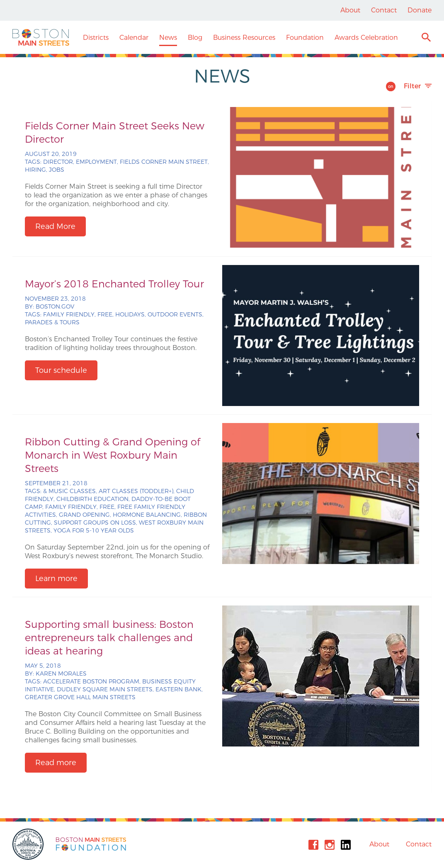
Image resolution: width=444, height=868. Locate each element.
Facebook (313, 845)
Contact (384, 10)
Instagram (330, 845)
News (168, 38)
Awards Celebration (366, 38)
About (350, 10)
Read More (55, 226)
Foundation (305, 38)
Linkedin (346, 845)
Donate (420, 10)
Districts (96, 38)
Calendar (134, 38)
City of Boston (29, 844)
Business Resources (244, 38)
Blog (195, 38)
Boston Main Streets (41, 37)
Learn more (56, 579)
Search (426, 38)
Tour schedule (61, 370)
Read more (56, 763)
